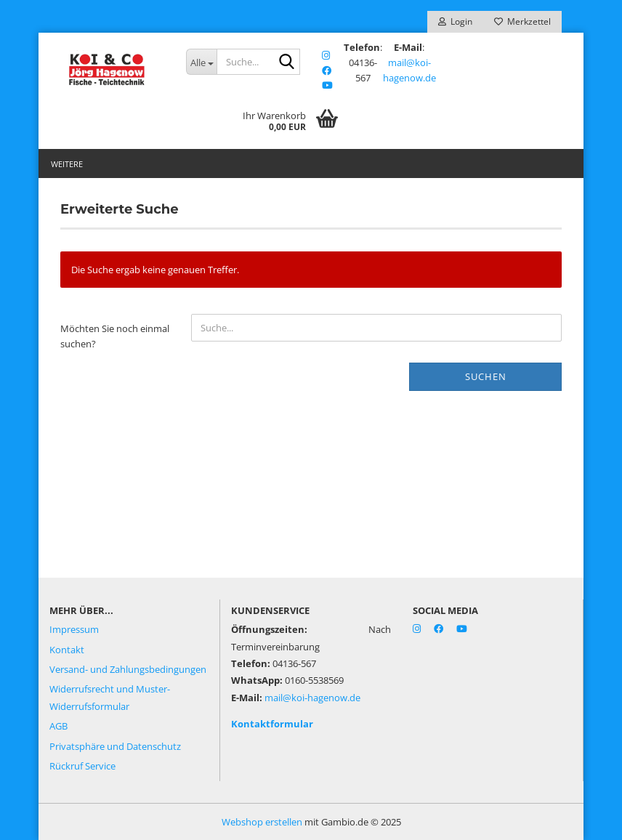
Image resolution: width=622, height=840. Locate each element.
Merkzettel (522, 21)
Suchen (486, 376)
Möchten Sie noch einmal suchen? (115, 336)
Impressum (74, 629)
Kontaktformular (272, 724)
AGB (58, 726)
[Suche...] (201, 62)
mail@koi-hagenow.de (312, 698)
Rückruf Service (82, 766)
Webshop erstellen (262, 822)
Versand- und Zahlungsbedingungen (128, 669)
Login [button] (455, 21)
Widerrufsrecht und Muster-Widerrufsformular (110, 697)
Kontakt (67, 650)
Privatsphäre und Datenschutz (115, 746)
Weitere (67, 164)
